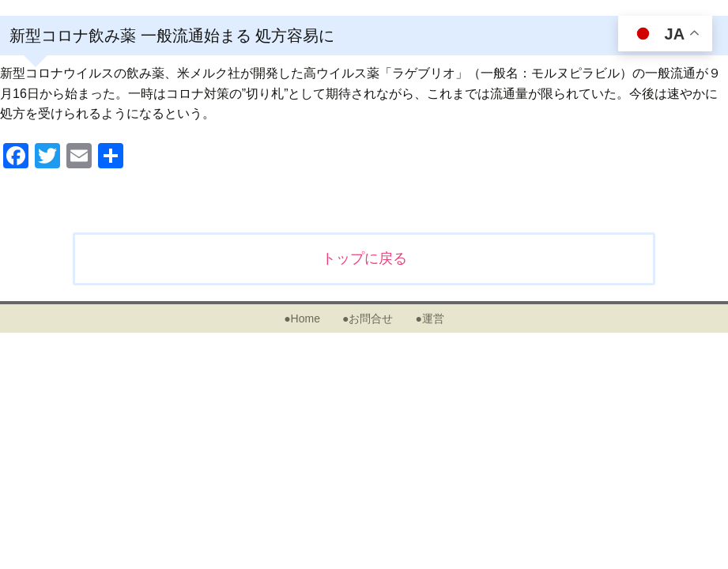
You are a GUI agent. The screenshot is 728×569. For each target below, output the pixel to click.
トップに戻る (364, 258)
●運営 (429, 318)
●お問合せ (368, 318)
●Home (302, 318)
